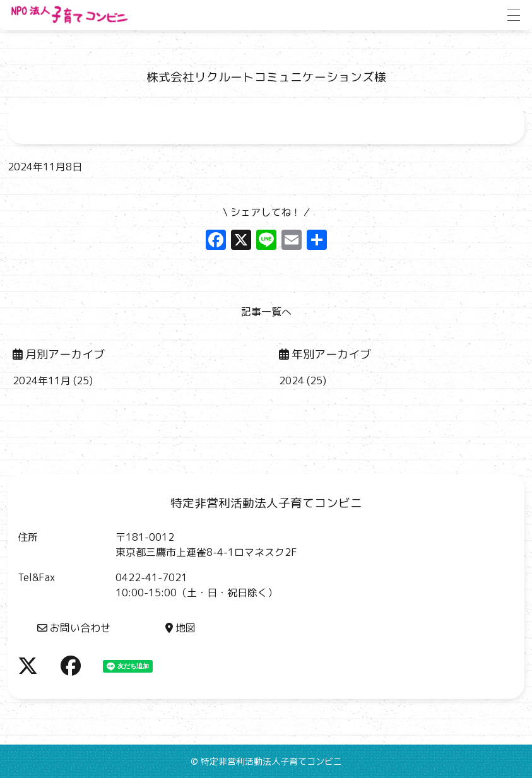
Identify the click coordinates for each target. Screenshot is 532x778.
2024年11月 (42, 380)
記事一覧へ (266, 312)
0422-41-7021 (151, 577)
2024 (292, 380)
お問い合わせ (74, 628)
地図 (180, 628)
